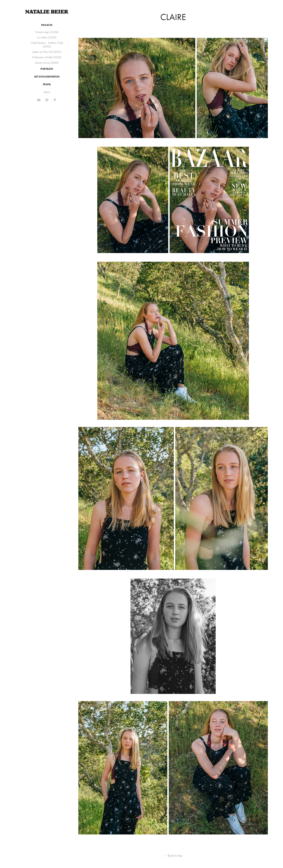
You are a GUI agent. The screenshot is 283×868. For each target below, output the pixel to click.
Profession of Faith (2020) (47, 57)
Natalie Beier (47, 12)
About (47, 92)
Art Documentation (47, 77)
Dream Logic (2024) (47, 32)
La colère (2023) (47, 37)
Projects (47, 25)
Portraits (47, 69)
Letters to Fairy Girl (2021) (47, 52)
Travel (47, 84)
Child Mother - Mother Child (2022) (47, 45)
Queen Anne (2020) (47, 63)
